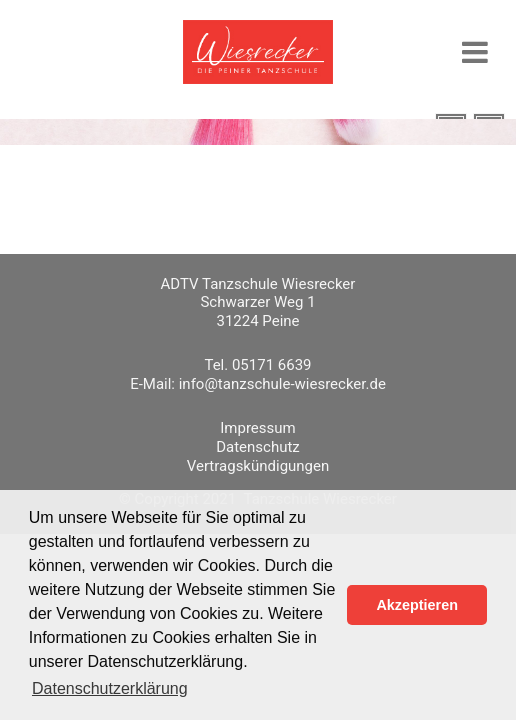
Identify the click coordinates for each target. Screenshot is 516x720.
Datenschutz (258, 447)
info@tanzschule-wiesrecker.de (282, 384)
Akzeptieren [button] (417, 605)
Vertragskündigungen (258, 466)
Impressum (257, 428)
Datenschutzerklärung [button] (110, 688)
